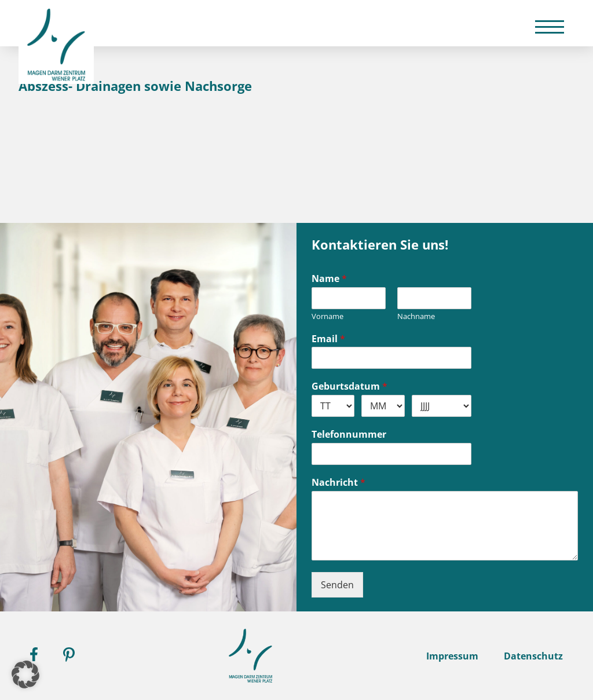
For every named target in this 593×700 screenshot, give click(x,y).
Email (328, 339)
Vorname (327, 316)
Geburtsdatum (349, 386)
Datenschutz (533, 656)
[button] (25, 675)
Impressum (452, 656)
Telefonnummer (349, 435)
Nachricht (338, 483)
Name (329, 279)
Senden (337, 585)
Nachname (416, 316)
